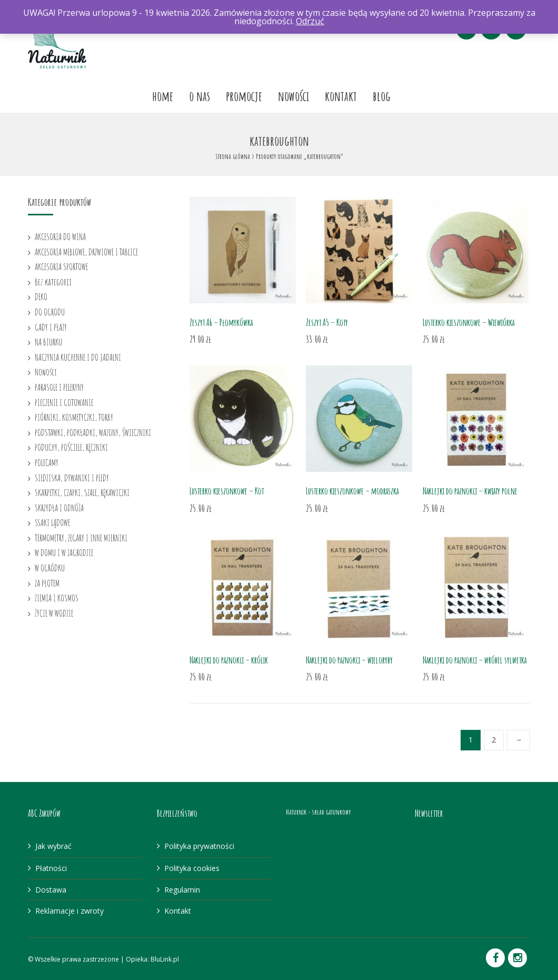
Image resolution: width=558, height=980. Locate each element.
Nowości (293, 96)
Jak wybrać (53, 846)
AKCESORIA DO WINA (60, 236)
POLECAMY (47, 462)
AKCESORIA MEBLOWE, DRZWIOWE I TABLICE (86, 252)
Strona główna (233, 156)
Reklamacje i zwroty (69, 911)
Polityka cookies (192, 868)
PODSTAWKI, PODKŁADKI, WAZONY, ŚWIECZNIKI (93, 432)
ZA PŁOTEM (47, 583)
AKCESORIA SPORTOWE (61, 266)
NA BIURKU (48, 342)
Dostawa (51, 890)
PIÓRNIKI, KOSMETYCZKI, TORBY (74, 417)
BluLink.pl (165, 959)
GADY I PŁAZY (51, 327)
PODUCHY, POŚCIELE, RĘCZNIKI (71, 447)
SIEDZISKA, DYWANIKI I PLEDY (72, 478)
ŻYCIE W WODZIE (54, 613)
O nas (200, 96)
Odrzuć (310, 21)
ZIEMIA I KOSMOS (57, 598)
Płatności (51, 868)
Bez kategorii (53, 282)
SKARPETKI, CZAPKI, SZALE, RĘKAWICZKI (82, 492)
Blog (382, 96)
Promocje (244, 96)
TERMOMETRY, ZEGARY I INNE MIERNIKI (81, 538)
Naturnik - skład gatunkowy (318, 812)
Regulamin (182, 890)
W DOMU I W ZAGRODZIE (64, 552)
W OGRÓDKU (50, 568)
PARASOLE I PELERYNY (59, 387)
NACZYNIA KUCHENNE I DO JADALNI (78, 357)
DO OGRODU (50, 312)
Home (163, 96)
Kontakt (341, 96)
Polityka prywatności (199, 846)
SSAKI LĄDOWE (52, 522)
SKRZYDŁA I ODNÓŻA (59, 508)
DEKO (41, 296)
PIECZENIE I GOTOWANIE (64, 402)
